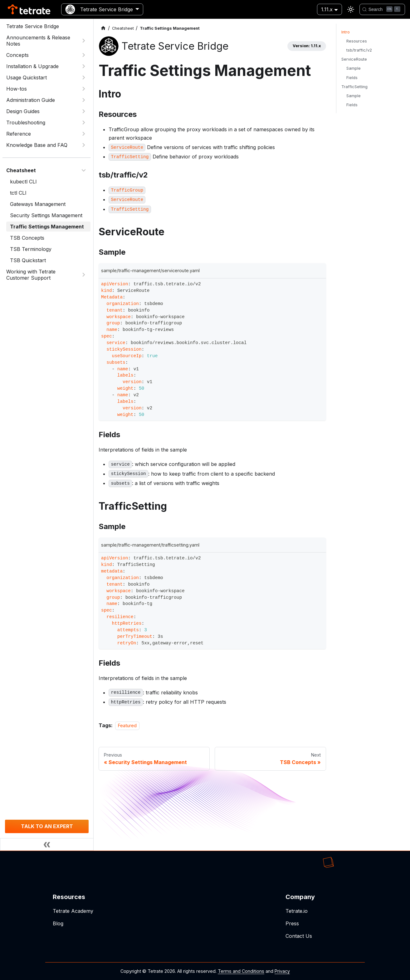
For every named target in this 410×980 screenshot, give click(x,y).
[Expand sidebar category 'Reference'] (84, 134)
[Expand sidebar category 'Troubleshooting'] (84, 122)
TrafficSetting (354, 87)
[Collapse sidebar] (47, 844)
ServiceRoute (354, 59)
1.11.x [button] (327, 9)
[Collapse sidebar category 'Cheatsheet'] (84, 170)
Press (292, 923)
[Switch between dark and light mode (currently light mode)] (351, 9)
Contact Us (299, 936)
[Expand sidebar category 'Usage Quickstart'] (84, 77)
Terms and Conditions (241, 971)
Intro (346, 32)
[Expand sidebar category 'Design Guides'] (84, 111)
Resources (357, 41)
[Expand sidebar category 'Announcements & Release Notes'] (84, 41)
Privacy (282, 971)
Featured (127, 725)
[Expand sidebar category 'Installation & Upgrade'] (84, 66)
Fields (352, 78)
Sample (354, 68)
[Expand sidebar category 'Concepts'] (84, 55)
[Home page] (103, 28)
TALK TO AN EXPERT (47, 826)
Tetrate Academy (73, 911)
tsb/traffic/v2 (359, 50)
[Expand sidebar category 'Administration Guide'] (84, 100)
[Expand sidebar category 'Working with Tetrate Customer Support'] (84, 275)
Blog (58, 923)
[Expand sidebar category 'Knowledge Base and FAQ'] (84, 145)
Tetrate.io (297, 911)
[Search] (382, 9)
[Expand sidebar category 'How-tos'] (84, 89)
